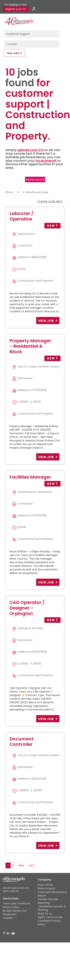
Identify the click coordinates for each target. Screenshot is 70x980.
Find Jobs (13, 53)
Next (22, 865)
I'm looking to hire (15, 5)
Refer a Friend (46, 888)
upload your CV (30, 150)
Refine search (35, 179)
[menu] (20, 192)
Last (31, 865)
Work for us (45, 914)
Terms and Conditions (17, 903)
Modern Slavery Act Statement (15, 912)
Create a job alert (50, 201)
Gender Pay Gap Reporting (48, 901)
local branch (46, 161)
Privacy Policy (11, 907)
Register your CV (16, 9)
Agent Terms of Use (50, 917)
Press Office (45, 885)
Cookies (8, 918)
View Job (46, 321)
